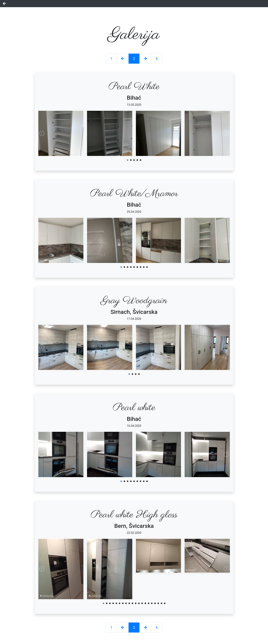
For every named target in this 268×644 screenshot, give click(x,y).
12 (139, 603)
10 (132, 603)
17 (155, 603)
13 (142, 603)
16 (152, 603)
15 (149, 603)
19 (161, 603)
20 (165, 603)
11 (136, 603)
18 (158, 603)
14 (145, 603)
